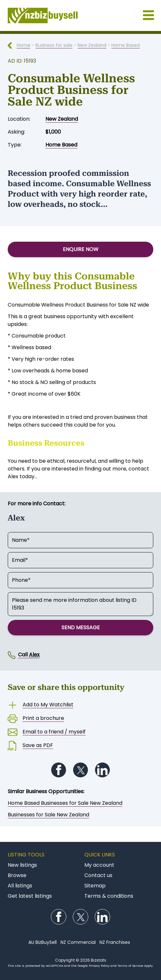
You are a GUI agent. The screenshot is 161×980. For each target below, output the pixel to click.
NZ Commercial (78, 942)
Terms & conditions (109, 896)
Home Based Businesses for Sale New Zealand (65, 803)
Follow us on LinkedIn (102, 770)
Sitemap (95, 886)
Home (24, 45)
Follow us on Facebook (59, 770)
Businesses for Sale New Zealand (48, 815)
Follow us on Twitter (80, 770)
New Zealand (92, 45)
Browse (17, 875)
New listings (22, 865)
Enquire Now (81, 249)
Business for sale (54, 45)
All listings (20, 886)
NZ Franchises (115, 942)
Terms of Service (130, 966)
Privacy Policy (99, 966)
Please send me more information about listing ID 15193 (80, 604)
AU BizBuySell (43, 942)
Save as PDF (38, 745)
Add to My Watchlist (48, 705)
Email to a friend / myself (54, 732)
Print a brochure (43, 718)
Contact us (98, 875)
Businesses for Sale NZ (80, 15)
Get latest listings (30, 896)
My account (99, 865)
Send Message (81, 627)
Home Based (126, 45)
